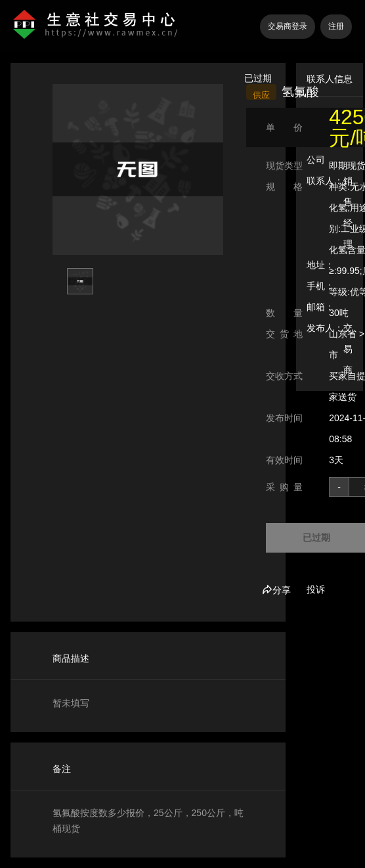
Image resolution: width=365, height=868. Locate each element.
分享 (276, 590)
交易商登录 (288, 26)
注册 (336, 26)
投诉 (316, 589)
